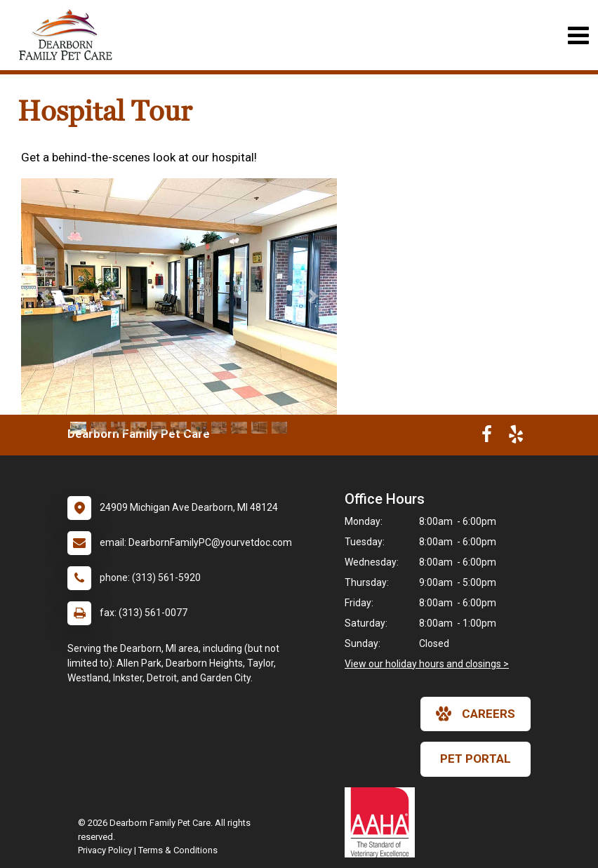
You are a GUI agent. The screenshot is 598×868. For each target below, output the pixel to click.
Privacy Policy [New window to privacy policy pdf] (105, 850)
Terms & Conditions (178, 850)
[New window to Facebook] (487, 437)
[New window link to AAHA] (383, 822)
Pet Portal (476, 759)
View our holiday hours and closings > (427, 664)
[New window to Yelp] (516, 437)
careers (476, 714)
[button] (45, 296)
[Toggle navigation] (578, 35)
